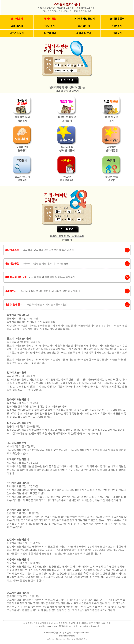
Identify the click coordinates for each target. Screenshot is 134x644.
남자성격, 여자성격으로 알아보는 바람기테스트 (48, 250)
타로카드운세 (17, 33)
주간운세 (50, 26)
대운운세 (117, 26)
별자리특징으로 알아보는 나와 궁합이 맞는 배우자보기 (51, 291)
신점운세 (117, 33)
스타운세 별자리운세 (67, 4)
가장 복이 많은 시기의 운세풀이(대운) (47, 305)
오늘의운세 (17, 26)
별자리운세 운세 (64, 633)
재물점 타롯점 (84, 33)
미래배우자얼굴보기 (84, 19)
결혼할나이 (84, 26)
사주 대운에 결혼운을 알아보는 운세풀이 (53, 277)
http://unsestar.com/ (67, 636)
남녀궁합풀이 (117, 19)
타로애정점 (50, 33)
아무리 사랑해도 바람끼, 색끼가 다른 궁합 (46, 264)
